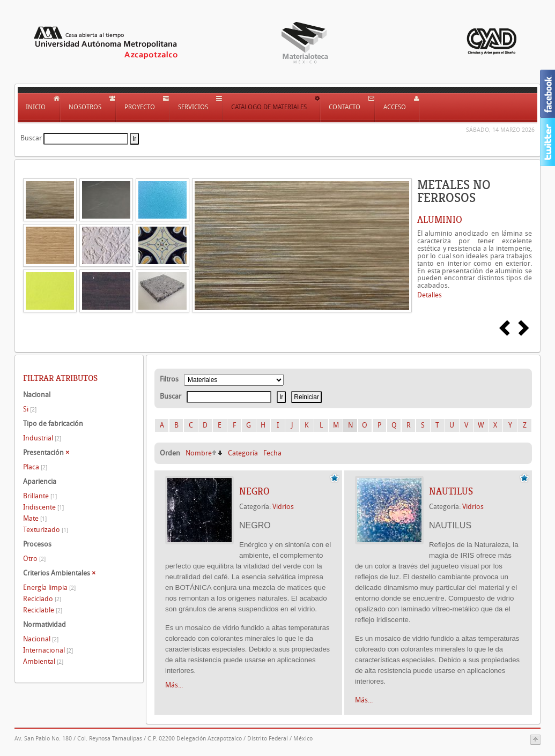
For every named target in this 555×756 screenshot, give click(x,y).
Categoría (243, 453)
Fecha (272, 453)
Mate (35, 518)
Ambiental (43, 661)
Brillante (40, 496)
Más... (174, 685)
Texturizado (46, 530)
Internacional (48, 650)
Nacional (41, 639)
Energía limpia (49, 587)
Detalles (430, 295)
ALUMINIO (440, 220)
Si (30, 409)
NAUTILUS (451, 491)
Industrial (42, 438)
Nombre (199, 453)
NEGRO (254, 491)
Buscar (31, 138)
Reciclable (43, 610)
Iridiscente (43, 507)
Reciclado (42, 599)
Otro (34, 559)
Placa (35, 467)
